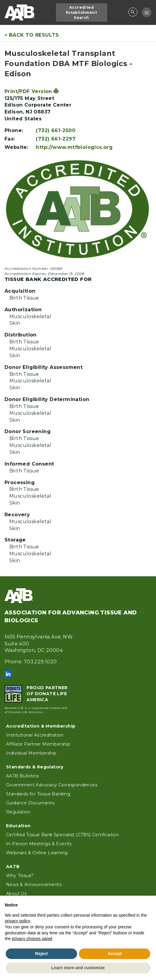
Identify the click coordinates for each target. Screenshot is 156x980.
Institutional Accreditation (35, 735)
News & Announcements (34, 885)
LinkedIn (8, 674)
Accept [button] (115, 954)
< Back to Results (32, 35)
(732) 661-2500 (56, 130)
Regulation (18, 812)
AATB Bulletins (22, 776)
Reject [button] (41, 954)
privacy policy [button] (17, 921)
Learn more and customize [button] (78, 968)
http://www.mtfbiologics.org (74, 147)
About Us (16, 894)
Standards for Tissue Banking (38, 794)
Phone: (14, 130)
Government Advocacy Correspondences (52, 785)
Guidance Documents (30, 803)
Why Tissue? (20, 876)
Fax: (10, 139)
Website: (16, 147)
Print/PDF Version (32, 91)
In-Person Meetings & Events (39, 844)
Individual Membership (31, 753)
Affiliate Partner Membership (38, 744)
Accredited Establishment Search (81, 12)
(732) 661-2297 (56, 139)
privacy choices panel (32, 939)
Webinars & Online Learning (37, 853)
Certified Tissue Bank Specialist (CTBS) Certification (62, 835)
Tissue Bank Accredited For (48, 279)
